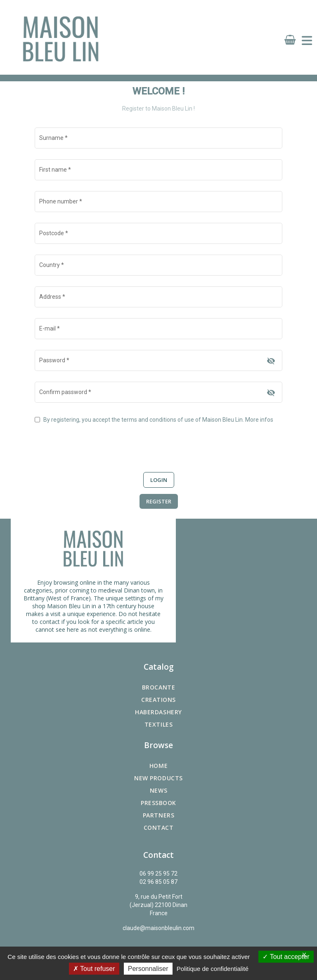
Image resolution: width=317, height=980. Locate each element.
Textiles (158, 724)
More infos (259, 420)
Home (158, 766)
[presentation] (97, 443)
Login (159, 480)
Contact (159, 828)
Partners (158, 815)
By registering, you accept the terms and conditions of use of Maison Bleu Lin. (158, 420)
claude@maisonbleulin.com (158, 928)
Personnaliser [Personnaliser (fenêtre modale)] (148, 969)
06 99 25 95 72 (158, 874)
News (158, 790)
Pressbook (158, 803)
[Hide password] (271, 361)
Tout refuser (94, 969)
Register (159, 501)
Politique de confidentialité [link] (213, 969)
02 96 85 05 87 (158, 882)
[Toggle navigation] (307, 41)
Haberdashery (158, 712)
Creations (158, 700)
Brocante (158, 687)
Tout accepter (286, 957)
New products (158, 778)
